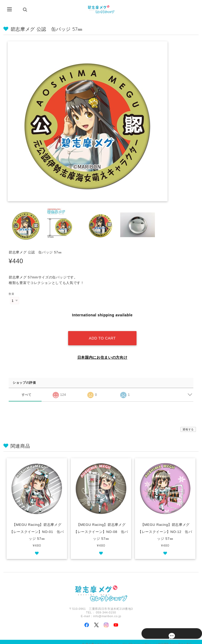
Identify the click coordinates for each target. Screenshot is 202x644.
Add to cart (102, 333)
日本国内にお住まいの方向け (102, 353)
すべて (26, 390)
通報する (188, 425)
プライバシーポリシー (142, 639)
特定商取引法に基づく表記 (175, 639)
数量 (11, 294)
